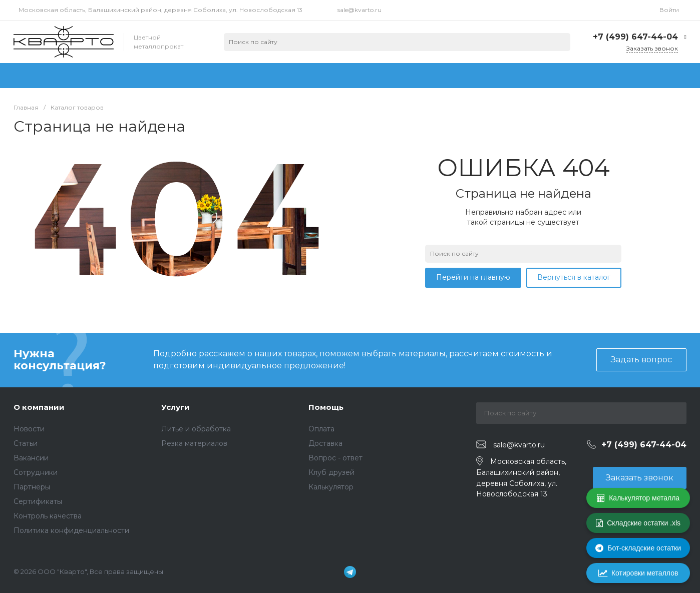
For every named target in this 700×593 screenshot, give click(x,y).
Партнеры (32, 487)
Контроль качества (48, 516)
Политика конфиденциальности (71, 530)
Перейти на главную (473, 277)
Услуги (176, 407)
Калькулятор (331, 487)
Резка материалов (194, 443)
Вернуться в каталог (574, 277)
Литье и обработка (196, 429)
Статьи (26, 443)
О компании (39, 407)
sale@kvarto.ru (360, 10)
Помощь (326, 407)
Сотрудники (36, 472)
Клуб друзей (331, 472)
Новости (29, 429)
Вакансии (31, 458)
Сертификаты (38, 501)
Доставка (325, 443)
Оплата (321, 429)
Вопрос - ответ (335, 458)
